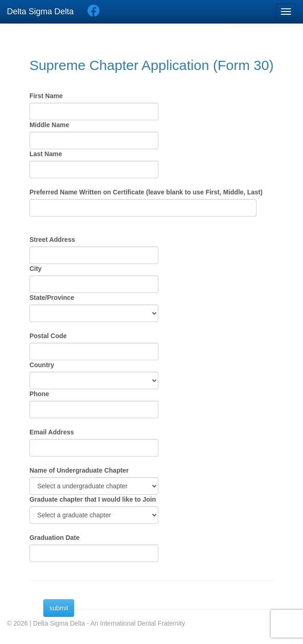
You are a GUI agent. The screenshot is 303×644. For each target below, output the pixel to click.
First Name (46, 96)
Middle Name (49, 125)
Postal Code (48, 336)
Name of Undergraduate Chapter (79, 470)
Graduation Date (55, 538)
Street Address (52, 240)
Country (42, 365)
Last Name (46, 154)
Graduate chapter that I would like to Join (93, 499)
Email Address (52, 432)
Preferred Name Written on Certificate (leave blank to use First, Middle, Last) (146, 192)
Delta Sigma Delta (40, 12)
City (35, 269)
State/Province (52, 298)
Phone (39, 394)
